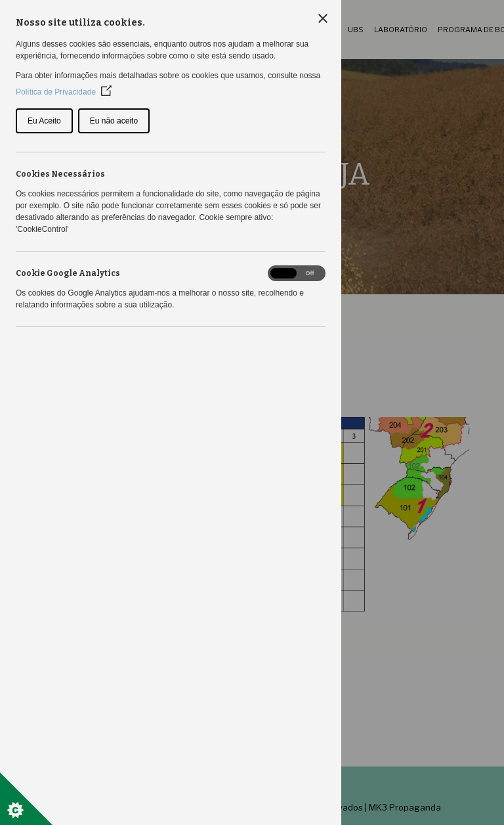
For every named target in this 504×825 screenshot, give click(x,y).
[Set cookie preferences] (26, 799)
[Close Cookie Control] (323, 18)
